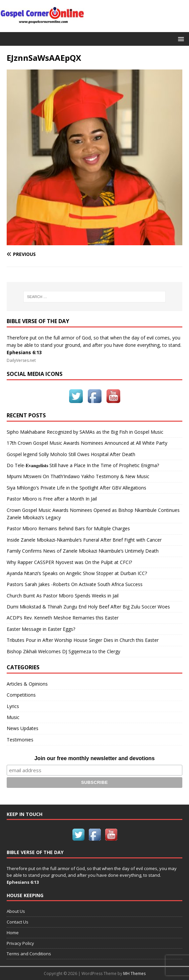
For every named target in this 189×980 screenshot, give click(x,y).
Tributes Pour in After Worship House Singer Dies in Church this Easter (83, 640)
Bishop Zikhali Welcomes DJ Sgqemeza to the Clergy (63, 651)
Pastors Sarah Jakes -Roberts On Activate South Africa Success (75, 584)
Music (13, 717)
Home (13, 933)
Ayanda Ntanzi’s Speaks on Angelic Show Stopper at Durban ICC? (77, 573)
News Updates (23, 728)
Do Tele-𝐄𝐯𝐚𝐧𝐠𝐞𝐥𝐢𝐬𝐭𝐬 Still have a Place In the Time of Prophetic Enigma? (83, 465)
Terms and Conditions (29, 954)
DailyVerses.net (21, 360)
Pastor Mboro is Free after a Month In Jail (52, 499)
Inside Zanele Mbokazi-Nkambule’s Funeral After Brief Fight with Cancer (84, 540)
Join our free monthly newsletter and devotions (94, 758)
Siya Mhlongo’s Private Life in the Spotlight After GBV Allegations (76, 488)
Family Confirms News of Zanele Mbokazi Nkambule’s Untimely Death (83, 551)
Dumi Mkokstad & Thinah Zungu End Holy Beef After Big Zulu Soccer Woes (88, 607)
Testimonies (20, 740)
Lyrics (13, 706)
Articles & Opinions (27, 684)
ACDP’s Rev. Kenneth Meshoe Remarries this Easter (63, 618)
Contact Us (18, 922)
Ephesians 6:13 (24, 352)
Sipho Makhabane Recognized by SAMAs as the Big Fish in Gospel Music (85, 432)
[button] (180, 39)
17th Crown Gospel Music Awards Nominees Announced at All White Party (87, 443)
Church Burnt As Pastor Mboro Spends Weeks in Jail (63, 596)
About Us (16, 911)
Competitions (21, 695)
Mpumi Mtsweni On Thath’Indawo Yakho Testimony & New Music (78, 476)
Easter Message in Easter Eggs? (41, 629)
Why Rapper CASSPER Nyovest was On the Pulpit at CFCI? (69, 562)
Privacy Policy (20, 943)
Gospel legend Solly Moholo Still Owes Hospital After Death (71, 454)
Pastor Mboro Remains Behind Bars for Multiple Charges (68, 528)
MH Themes (134, 973)
